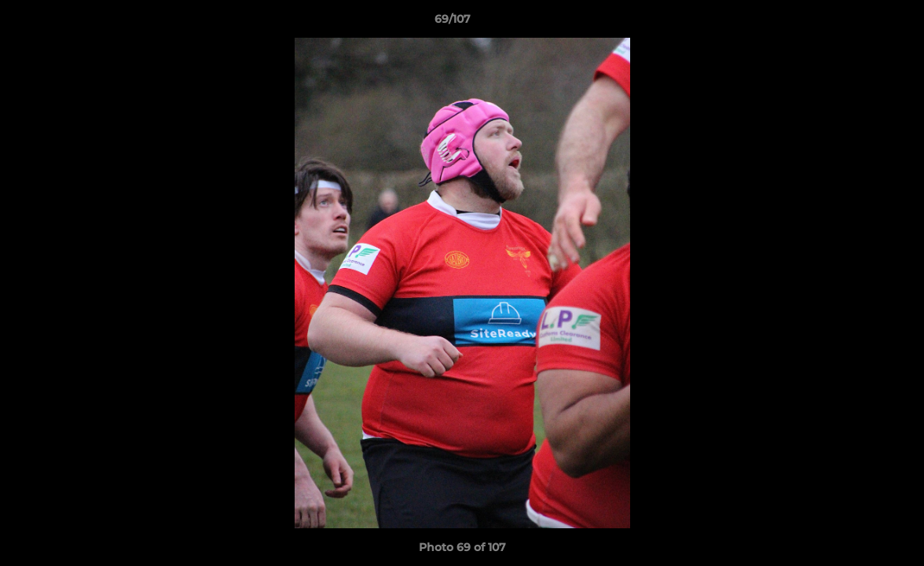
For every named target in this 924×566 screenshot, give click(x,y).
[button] (858, 23)
